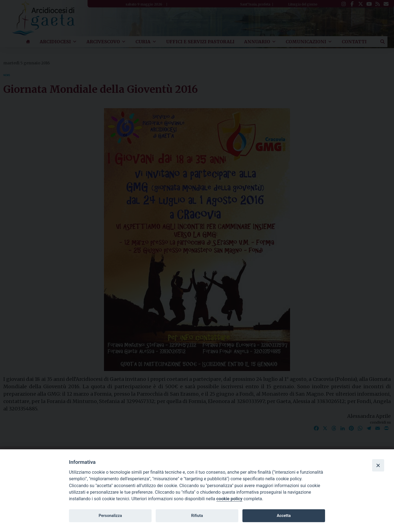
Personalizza (110, 516)
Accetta (284, 516)
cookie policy (229, 499)
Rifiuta (197, 516)
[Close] (378, 465)
